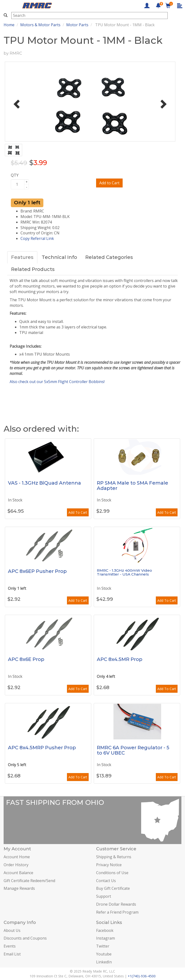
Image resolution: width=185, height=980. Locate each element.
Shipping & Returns (114, 857)
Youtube (104, 954)
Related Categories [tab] (109, 257)
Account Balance (18, 873)
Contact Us (106, 881)
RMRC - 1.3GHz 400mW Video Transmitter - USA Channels (124, 572)
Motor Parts (77, 25)
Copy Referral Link (37, 238)
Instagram (106, 938)
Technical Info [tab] (59, 257)
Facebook (105, 930)
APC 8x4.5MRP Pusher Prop (42, 748)
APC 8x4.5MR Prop (120, 659)
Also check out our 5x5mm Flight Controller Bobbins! (57, 382)
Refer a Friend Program (117, 912)
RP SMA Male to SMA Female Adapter (132, 486)
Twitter (103, 946)
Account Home (17, 857)
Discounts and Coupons (25, 938)
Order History (16, 865)
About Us (12, 930)
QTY (15, 175)
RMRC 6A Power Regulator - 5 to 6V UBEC (133, 750)
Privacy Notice (109, 865)
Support (104, 896)
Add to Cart (109, 183)
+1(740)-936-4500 (142, 976)
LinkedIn (104, 962)
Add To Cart (78, 512)
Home (9, 25)
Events (10, 946)
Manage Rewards (19, 888)
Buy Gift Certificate (113, 888)
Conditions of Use (112, 873)
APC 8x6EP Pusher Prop (37, 571)
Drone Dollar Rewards (116, 904)
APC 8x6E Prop (26, 659)
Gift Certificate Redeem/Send (29, 881)
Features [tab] (22, 257)
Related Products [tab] (33, 269)
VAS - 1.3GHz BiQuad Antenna (44, 483)
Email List (12, 954)
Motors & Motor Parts (40, 25)
